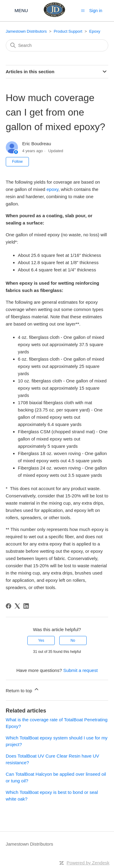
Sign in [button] (96, 11)
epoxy (52, 189)
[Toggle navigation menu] (83, 10)
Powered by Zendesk (88, 863)
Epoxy (95, 31)
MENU (21, 10)
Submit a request (80, 670)
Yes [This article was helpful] (41, 640)
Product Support (68, 31)
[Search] (57, 45)
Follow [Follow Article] (17, 162)
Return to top (23, 690)
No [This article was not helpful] (73, 640)
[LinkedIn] (26, 606)
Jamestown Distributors (26, 31)
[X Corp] (17, 606)
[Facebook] (9, 606)
